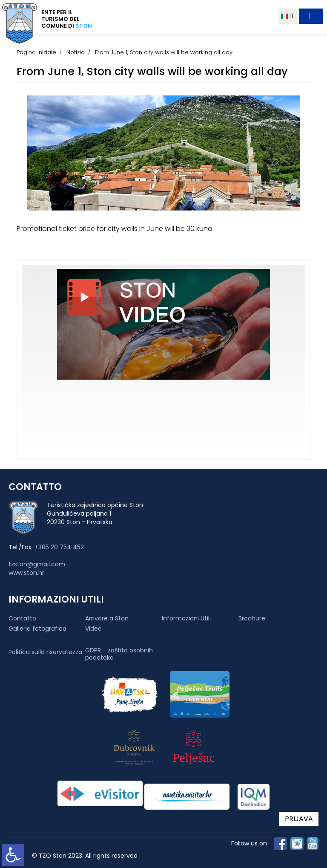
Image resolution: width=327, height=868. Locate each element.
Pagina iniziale (36, 52)
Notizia (76, 52)
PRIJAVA (299, 819)
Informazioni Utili (186, 618)
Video (93, 629)
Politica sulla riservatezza (45, 652)
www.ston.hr (26, 573)
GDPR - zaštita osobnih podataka (119, 654)
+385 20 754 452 (59, 547)
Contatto (22, 618)
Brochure (252, 618)
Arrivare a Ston (107, 618)
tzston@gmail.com (37, 564)
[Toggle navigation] (311, 16)
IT (288, 16)
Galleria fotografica (37, 629)
